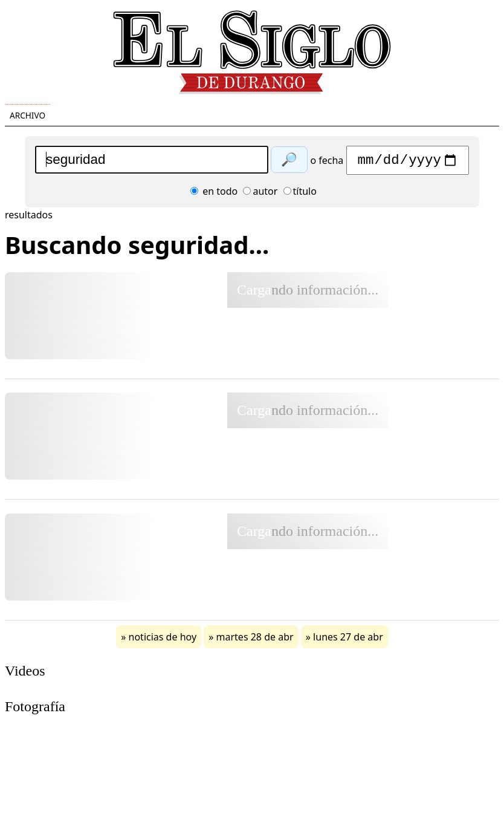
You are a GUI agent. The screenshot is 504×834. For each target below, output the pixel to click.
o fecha (327, 163)
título (300, 194)
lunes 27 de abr (348, 640)
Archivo (27, 115)
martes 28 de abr (255, 640)
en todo (214, 194)
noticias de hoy (163, 640)
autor (260, 194)
